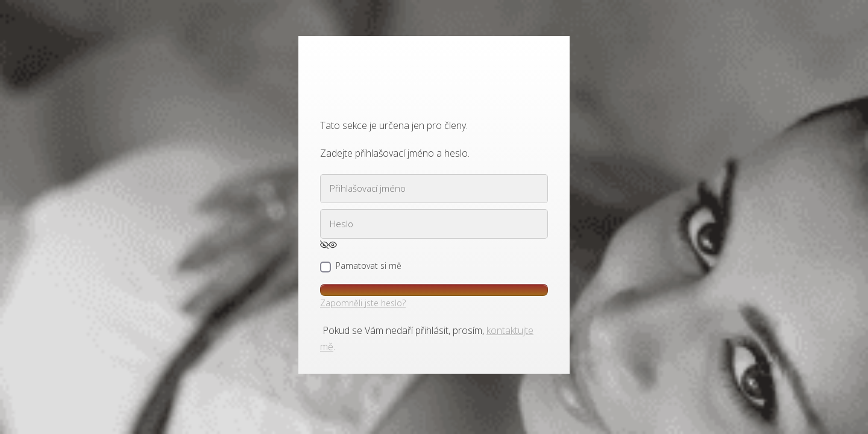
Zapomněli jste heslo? (363, 303)
